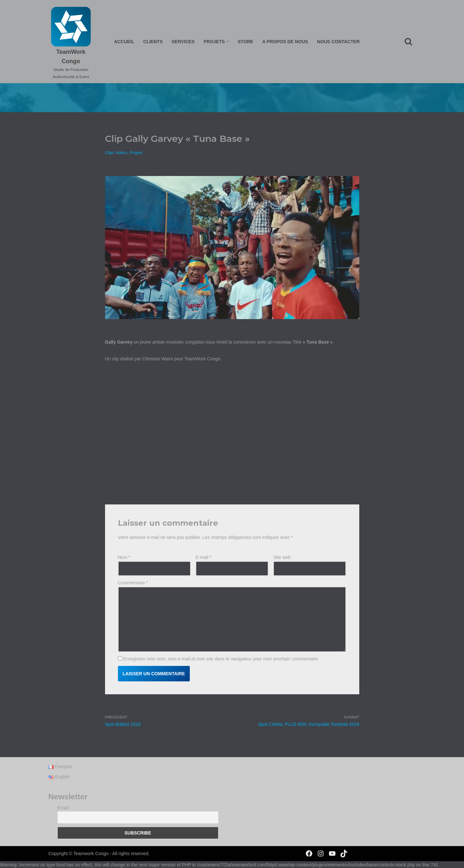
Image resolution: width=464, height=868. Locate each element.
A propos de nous (285, 42)
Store (246, 42)
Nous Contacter (338, 42)
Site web (282, 557)
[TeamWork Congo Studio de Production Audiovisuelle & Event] (71, 43)
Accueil (125, 42)
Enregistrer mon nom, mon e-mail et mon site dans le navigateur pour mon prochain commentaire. (221, 658)
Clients (153, 42)
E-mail (203, 557)
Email (63, 814)
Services (184, 42)
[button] (228, 41)
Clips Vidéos (116, 153)
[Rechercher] (408, 41)
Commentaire (133, 583)
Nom (124, 557)
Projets (136, 153)
